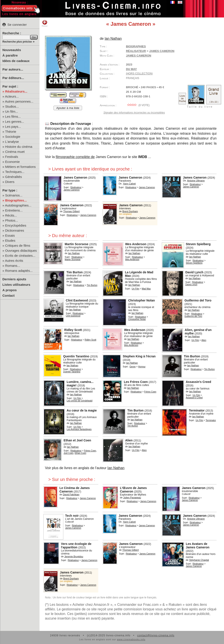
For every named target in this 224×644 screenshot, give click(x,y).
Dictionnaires (15, 230)
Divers (10, 182)
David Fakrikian (71, 494)
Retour (45, 23)
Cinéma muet (15, 152)
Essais (10, 235)
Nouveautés (12, 50)
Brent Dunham (130, 211)
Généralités (14, 177)
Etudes (10, 240)
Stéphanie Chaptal (199, 560)
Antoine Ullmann (196, 181)
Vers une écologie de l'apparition (76, 546)
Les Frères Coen (136, 382)
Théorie (11, 132)
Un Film (135, 289)
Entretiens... (14, 210)
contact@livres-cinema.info (156, 635)
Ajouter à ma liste (68, 108)
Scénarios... (14, 195)
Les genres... (15, 121)
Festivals (12, 157)
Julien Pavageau (132, 498)
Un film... (12, 111)
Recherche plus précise (17, 42)
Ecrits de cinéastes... (20, 256)
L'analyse (12, 142)
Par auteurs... (13, 69)
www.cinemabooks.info (131, 639)
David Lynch (194, 272)
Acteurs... (12, 96)
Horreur (142, 367)
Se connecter (15, 25)
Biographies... (16, 200)
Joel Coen (68, 453)
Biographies (136, 46)
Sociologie (13, 137)
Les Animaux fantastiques (79, 429)
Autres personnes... (19, 101)
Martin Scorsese (76, 244)
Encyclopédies (16, 225)
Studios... (12, 106)
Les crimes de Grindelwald (79, 401)
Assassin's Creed (198, 382)
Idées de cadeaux (16, 61)
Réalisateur (136, 51)
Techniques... (15, 172)
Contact (9, 295)
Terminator (197, 410)
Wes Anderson (136, 244)
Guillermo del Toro (198, 300)
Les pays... (13, 127)
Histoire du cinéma (19, 147)
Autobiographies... (18, 205)
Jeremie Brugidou (74, 556)
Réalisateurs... (16, 91)
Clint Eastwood (77, 300)
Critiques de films (18, 245)
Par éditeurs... (13, 78)
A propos (9, 290)
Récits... (11, 215)
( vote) (138, 105)
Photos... (12, 220)
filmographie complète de (75, 157)
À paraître (10, 55)
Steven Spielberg (198, 244)
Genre (133, 367)
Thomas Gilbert (71, 211)
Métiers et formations (21, 167)
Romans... (13, 266)
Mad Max (146, 289)
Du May (131, 69)
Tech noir (72, 516)
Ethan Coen (80, 453)
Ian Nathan (113, 39)
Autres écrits (14, 261)
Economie (13, 162)
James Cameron (162, 51)
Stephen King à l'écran (139, 356)
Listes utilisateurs (16, 285)
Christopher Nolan (141, 300)
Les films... (13, 116)
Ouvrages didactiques (21, 251)
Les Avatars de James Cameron (198, 546)
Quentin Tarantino (76, 356)
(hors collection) (139, 74)
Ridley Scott (73, 330)
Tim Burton (74, 272)
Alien (204, 340)
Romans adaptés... (19, 271)
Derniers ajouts (14, 279)
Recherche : (12, 33)
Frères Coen (150, 392)
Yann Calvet (129, 184)
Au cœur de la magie (82, 410)
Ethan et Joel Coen (77, 440)
